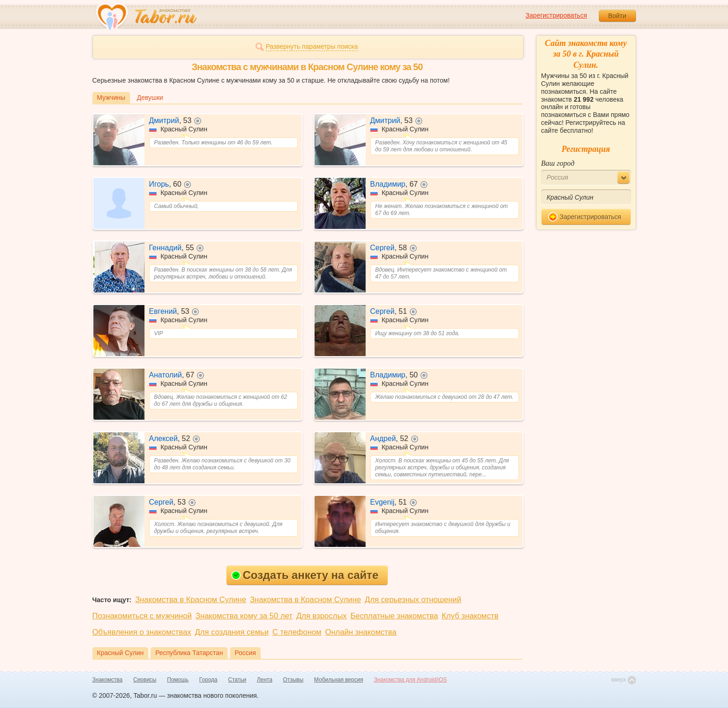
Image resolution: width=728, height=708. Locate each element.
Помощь (178, 680)
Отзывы (293, 680)
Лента (265, 680)
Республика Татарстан (189, 653)
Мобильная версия (339, 680)
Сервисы (145, 680)
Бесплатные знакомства (394, 616)
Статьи (237, 680)
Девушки (150, 97)
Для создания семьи (232, 632)
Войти (617, 16)
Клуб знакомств (470, 616)
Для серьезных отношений (413, 600)
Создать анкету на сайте (305, 575)
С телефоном (297, 632)
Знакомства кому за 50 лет (244, 616)
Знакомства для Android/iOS (410, 680)
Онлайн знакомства (361, 632)
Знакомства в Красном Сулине (191, 600)
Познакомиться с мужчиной (142, 616)
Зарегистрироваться (556, 15)
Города (208, 680)
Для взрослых (322, 616)
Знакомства (108, 680)
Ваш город (558, 163)
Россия (245, 653)
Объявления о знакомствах (142, 632)
